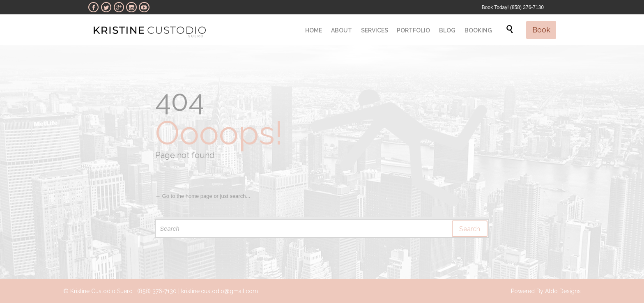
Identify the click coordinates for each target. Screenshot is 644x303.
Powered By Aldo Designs (546, 291)
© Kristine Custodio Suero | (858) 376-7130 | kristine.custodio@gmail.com (161, 291)
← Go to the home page (184, 196)
